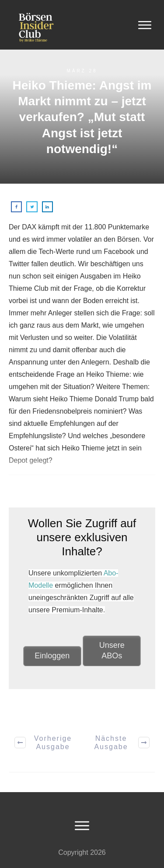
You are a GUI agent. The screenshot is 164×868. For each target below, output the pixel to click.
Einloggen (52, 656)
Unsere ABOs (112, 650)
